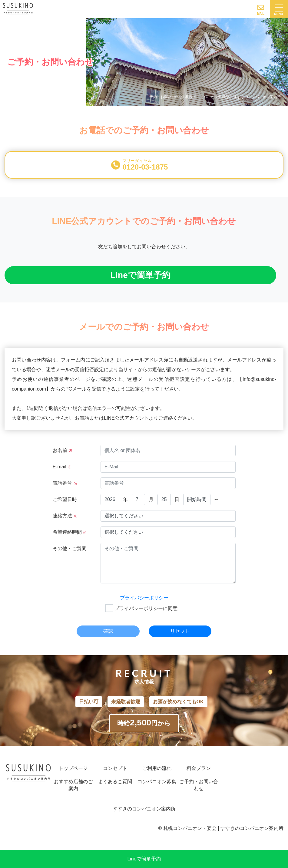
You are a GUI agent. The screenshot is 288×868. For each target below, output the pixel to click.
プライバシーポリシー (144, 598)
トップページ (73, 768)
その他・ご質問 (70, 548)
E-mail (62, 467)
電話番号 (65, 483)
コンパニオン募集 (157, 782)
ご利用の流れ (157, 768)
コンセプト (115, 768)
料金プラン (199, 768)
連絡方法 (65, 516)
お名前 (62, 450)
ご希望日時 (65, 499)
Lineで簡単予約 (144, 859)
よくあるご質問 (115, 782)
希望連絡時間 (70, 532)
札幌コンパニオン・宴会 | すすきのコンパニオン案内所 (223, 828)
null (110, 500)
